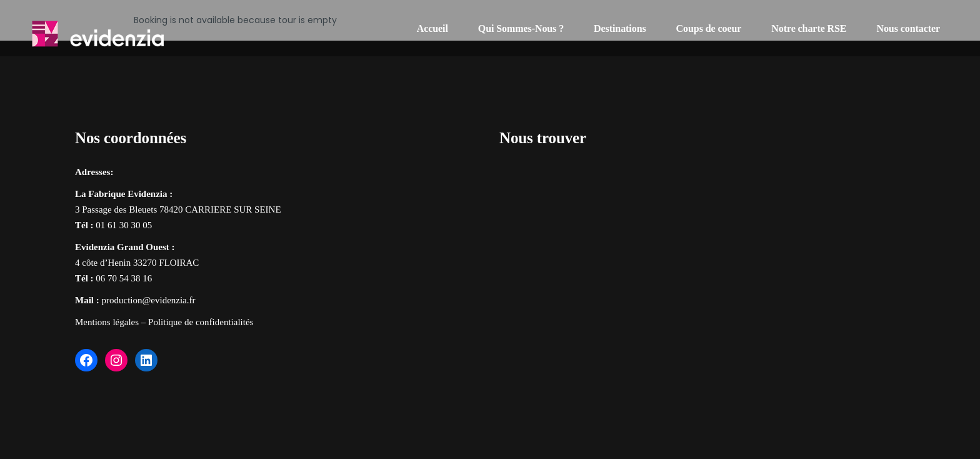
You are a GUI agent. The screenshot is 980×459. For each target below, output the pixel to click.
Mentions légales (107, 322)
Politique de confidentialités (201, 322)
